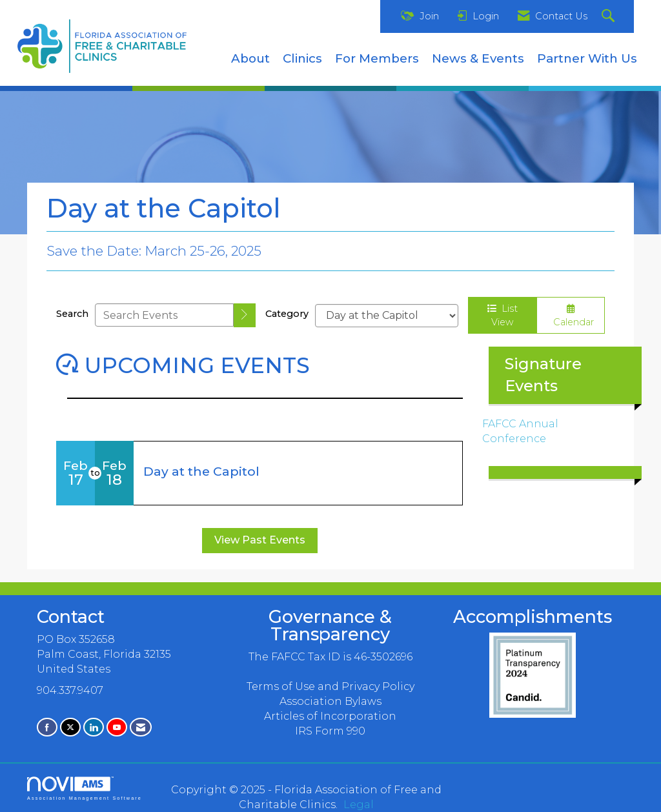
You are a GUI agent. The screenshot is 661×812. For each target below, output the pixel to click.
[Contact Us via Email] (141, 727)
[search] (245, 315)
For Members (377, 58)
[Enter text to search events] (164, 315)
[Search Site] (610, 16)
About (250, 58)
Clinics (302, 58)
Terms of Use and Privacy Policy (330, 686)
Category (287, 314)
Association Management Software (85, 788)
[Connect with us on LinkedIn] (94, 727)
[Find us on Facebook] (47, 727)
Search (72, 314)
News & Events (478, 58)
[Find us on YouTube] (117, 727)
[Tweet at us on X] (70, 727)
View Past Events (260, 540)
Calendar (571, 316)
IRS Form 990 (330, 731)
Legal (359, 805)
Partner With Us (587, 58)
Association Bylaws (330, 701)
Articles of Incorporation (330, 716)
